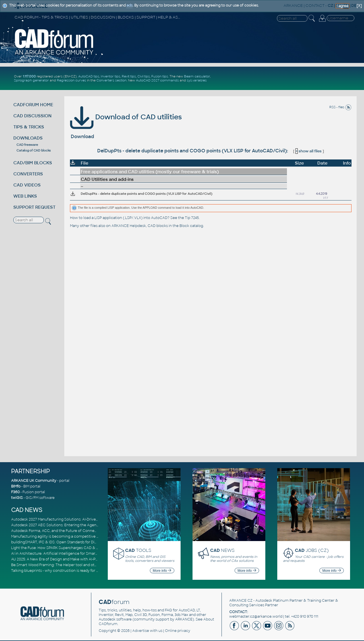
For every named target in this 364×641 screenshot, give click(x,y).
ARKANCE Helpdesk (129, 226)
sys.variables (197, 80)
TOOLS (138, 550)
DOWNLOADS (28, 138)
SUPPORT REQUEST (34, 207)
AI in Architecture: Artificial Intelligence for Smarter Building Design (70, 554)
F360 (15, 492)
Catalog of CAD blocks (34, 150)
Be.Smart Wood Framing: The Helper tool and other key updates (67, 565)
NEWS (222, 550)
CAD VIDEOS (27, 185)
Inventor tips (110, 76)
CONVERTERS (28, 174)
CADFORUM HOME (33, 105)
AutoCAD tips (89, 76)
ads (130, 5)
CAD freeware (27, 145)
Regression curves (72, 80)
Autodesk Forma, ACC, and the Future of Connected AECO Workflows (72, 531)
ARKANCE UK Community (34, 481)
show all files (309, 151)
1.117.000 (29, 76)
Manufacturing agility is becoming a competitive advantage (63, 536)
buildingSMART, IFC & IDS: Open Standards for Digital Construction (69, 542)
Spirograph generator (31, 80)
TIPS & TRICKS (29, 127)
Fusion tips (160, 76)
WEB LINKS (25, 196)
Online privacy (178, 631)
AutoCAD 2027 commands (157, 80)
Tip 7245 (192, 218)
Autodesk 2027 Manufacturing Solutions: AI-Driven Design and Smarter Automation (83, 519)
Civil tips (144, 76)
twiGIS (17, 498)
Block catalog (191, 226)
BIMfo (16, 486)
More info (162, 571)
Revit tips (129, 76)
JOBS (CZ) (312, 550)
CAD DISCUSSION (32, 116)
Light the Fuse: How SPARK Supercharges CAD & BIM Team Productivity (73, 548)
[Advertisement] (288, 78)
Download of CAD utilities (126, 117)
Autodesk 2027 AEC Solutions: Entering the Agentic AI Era (61, 525)
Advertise (141, 631)
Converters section (111, 80)
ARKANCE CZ (241, 601)
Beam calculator (197, 76)
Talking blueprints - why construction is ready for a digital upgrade (68, 571)
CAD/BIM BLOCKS (33, 163)
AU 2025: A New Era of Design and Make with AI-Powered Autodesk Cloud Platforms (83, 559)
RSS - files (340, 107)
